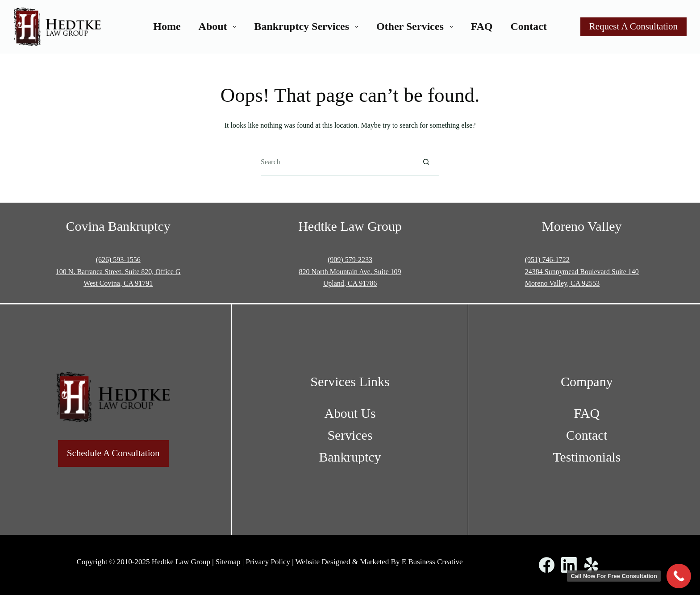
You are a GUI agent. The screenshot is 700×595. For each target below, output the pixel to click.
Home (167, 26)
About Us (350, 413)
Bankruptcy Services (308, 26)
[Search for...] (337, 162)
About (219, 26)
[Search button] (426, 162)
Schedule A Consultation (113, 453)
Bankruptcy (350, 457)
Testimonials (587, 457)
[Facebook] (547, 565)
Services (350, 435)
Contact (528, 26)
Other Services (417, 26)
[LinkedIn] (569, 565)
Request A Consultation (633, 26)
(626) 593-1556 (118, 260)
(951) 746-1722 (547, 260)
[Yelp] (591, 565)
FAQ (482, 26)
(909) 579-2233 (350, 260)
